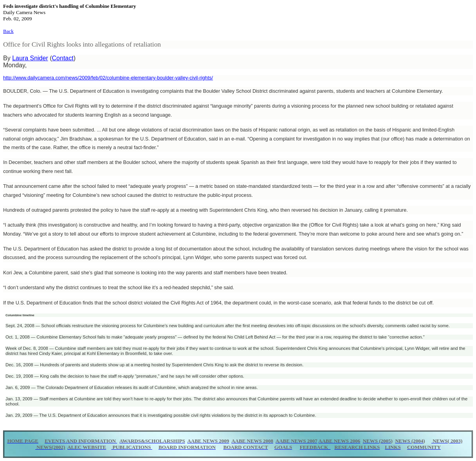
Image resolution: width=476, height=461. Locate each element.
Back (8, 31)
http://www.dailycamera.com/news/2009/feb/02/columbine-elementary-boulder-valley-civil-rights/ (108, 78)
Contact (63, 58)
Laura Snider (30, 58)
